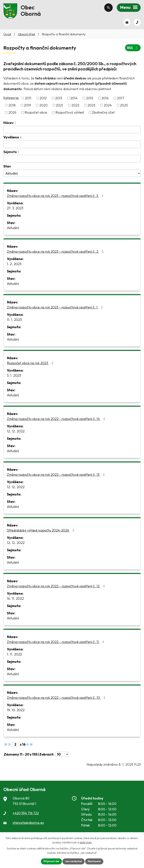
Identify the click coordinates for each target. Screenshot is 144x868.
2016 (105, 98)
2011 (28, 98)
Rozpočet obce (36, 113)
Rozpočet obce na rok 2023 (31, 363)
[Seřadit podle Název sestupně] (16, 123)
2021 (59, 105)
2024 (108, 105)
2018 (12, 105)
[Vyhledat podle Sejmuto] (72, 159)
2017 (121, 98)
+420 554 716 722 (26, 813)
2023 (91, 105)
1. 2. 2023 (14, 264)
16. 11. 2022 (15, 598)
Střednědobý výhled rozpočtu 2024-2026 (41, 530)
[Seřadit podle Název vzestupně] (16, 122)
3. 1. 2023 (14, 375)
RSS (133, 48)
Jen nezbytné (73, 861)
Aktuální (13, 228)
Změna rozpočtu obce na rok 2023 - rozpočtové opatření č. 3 (56, 196)
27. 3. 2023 (15, 208)
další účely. (86, 842)
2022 (75, 105)
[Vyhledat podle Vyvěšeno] (72, 144)
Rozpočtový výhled (70, 113)
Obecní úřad (26, 34)
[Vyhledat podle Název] (72, 130)
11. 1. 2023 (14, 320)
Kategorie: (11, 98)
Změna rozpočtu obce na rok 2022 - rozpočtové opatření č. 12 (57, 586)
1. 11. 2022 (14, 654)
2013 (59, 98)
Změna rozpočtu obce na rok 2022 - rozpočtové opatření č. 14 (57, 419)
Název (9, 123)
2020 (43, 105)
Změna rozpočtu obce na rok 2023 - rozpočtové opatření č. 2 (56, 252)
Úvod (7, 34)
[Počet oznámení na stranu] (62, 754)
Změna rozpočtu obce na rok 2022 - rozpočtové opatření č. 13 (57, 475)
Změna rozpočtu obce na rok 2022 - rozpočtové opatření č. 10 (57, 698)
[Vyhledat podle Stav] (72, 173)
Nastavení (94, 861)
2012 (43, 98)
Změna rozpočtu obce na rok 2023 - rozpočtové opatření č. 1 (56, 307)
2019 (27, 105)
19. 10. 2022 (16, 710)
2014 (74, 98)
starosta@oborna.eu (28, 823)
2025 (124, 105)
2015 (90, 98)
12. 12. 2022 (16, 431)
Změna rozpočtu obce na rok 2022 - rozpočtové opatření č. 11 (56, 642)
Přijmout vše (51, 861)
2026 (12, 113)
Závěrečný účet (103, 113)
